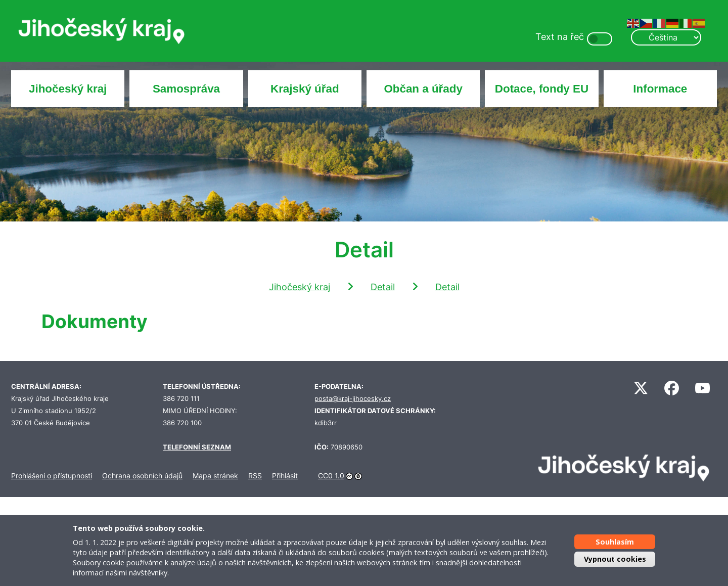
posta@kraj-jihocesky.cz (353, 399)
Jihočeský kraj (68, 89)
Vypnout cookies (615, 559)
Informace (660, 89)
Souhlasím (615, 542)
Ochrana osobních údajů (142, 476)
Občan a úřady (423, 89)
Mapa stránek (215, 476)
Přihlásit (285, 476)
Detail (383, 287)
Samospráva (186, 89)
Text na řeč (560, 37)
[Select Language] (666, 37)
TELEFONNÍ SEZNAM (197, 447)
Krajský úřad (305, 89)
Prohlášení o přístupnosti (52, 476)
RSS (255, 476)
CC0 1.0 (331, 476)
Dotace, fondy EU (542, 89)
